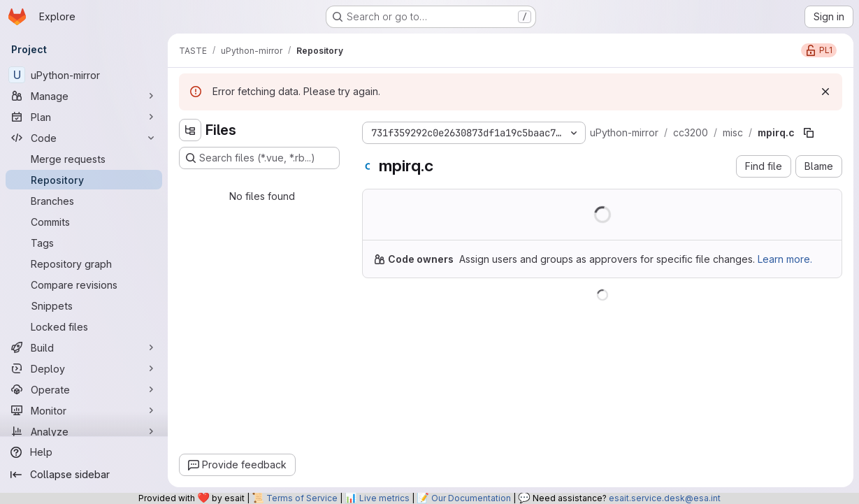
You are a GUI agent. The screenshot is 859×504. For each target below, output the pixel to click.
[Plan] (84, 117)
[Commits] (84, 222)
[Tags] (84, 243)
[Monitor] (84, 410)
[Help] (84, 452)
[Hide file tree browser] (190, 130)
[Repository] (84, 180)
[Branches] (84, 201)
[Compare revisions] (84, 285)
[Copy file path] (809, 133)
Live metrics (384, 498)
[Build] (84, 347)
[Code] (84, 138)
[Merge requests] (84, 159)
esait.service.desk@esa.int (665, 498)
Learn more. (785, 259)
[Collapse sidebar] (84, 475)
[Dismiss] (825, 92)
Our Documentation (471, 498)
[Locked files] (84, 326)
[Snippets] (84, 305)
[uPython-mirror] (84, 75)
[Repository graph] (84, 264)
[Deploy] (84, 368)
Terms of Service (302, 498)
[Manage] (84, 96)
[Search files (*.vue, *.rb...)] (259, 158)
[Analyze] (84, 431)
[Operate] (84, 389)
